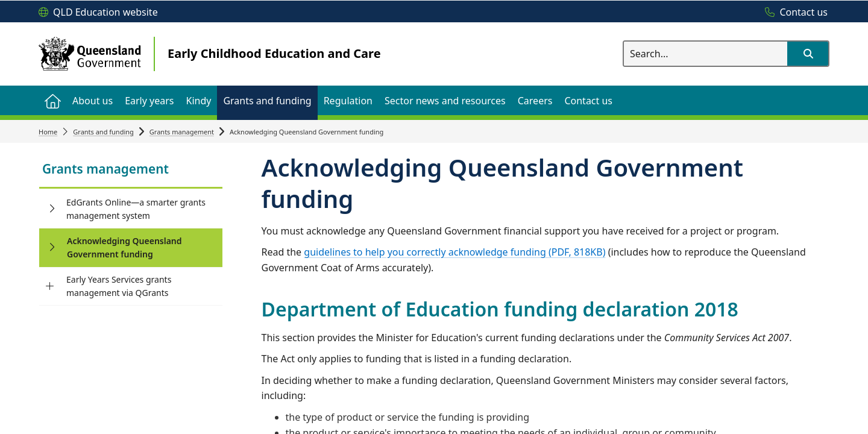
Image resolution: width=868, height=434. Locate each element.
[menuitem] (52, 100)
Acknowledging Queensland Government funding (124, 247)
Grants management (182, 132)
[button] (808, 54)
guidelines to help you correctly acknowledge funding (454, 252)
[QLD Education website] (98, 13)
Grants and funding (103, 132)
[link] (131, 170)
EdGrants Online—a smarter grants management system (136, 209)
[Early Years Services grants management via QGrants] (50, 286)
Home (48, 132)
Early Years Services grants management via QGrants (119, 286)
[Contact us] (793, 13)
